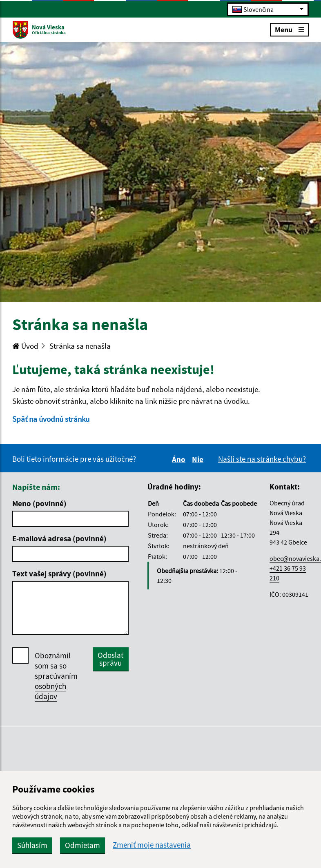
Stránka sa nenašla (80, 346)
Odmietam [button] (82, 845)
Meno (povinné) (39, 503)
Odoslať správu (110, 659)
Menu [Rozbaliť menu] (289, 29)
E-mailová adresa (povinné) (59, 538)
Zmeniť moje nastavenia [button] (152, 845)
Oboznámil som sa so (56, 676)
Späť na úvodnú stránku (51, 419)
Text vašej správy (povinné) (59, 573)
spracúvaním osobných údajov (56, 686)
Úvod (25, 346)
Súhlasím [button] (32, 845)
